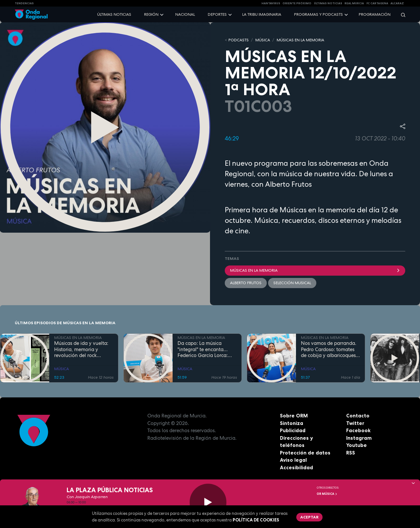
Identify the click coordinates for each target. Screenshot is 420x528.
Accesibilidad (296, 467)
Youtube (357, 445)
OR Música (327, 494)
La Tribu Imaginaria (262, 14)
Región (151, 14)
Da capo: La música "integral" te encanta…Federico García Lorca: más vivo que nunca (203, 349)
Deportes (217, 14)
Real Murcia (354, 3)
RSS (351, 453)
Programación (375, 14)
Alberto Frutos (246, 283)
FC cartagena (377, 3)
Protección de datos (305, 453)
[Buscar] (401, 15)
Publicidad (293, 430)
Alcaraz (397, 3)
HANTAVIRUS (271, 3)
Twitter (355, 423)
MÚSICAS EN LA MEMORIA (300, 40)
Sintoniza (292, 423)
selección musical (292, 283)
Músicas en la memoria (315, 270)
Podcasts (239, 40)
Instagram (359, 438)
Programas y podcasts (318, 14)
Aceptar (309, 517)
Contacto (358, 416)
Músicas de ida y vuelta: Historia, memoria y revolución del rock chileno (81, 349)
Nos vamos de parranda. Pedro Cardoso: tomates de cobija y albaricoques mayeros (329, 349)
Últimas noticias (114, 14)
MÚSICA (263, 40)
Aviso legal (293, 460)
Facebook (358, 430)
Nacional (185, 14)
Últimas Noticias (328, 3)
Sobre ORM (294, 416)
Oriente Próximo (297, 3)
